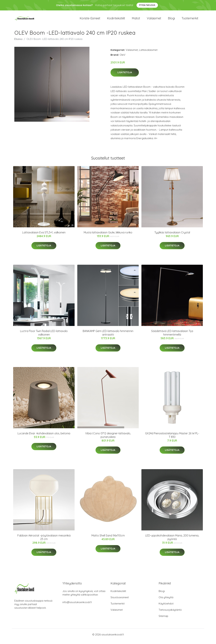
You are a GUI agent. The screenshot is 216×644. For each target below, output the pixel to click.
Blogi (171, 20)
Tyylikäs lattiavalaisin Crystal (172, 236)
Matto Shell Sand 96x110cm (108, 539)
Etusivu (18, 43)
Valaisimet (154, 20)
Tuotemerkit (190, 20)
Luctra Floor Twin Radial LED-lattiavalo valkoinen (44, 336)
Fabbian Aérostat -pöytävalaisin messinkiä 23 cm (44, 541)
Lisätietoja (125, 76)
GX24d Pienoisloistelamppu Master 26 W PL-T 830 (172, 439)
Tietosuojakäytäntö (170, 613)
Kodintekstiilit (116, 20)
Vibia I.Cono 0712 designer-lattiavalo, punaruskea (108, 439)
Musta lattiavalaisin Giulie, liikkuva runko (108, 236)
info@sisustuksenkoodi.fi (77, 606)
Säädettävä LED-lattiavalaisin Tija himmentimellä (172, 336)
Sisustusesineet (120, 601)
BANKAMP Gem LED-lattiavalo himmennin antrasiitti (108, 336)
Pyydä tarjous (147, 5)
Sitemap (163, 620)
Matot (136, 20)
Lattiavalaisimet (148, 54)
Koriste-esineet (90, 20)
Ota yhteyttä (166, 601)
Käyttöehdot (166, 607)
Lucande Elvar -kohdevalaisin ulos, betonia (44, 437)
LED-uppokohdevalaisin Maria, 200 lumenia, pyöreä (172, 541)
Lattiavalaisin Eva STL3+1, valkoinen (44, 236)
